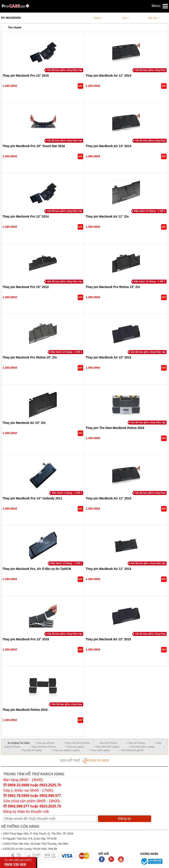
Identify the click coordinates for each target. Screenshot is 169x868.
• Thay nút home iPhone (43, 747)
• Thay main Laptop (100, 750)
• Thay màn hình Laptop (106, 747)
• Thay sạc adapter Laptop (65, 750)
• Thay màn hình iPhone (77, 743)
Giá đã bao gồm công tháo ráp (65, 70)
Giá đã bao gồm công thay (150, 70)
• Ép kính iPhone (108, 743)
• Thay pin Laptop (75, 747)
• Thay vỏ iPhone (136, 743)
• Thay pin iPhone (45, 743)
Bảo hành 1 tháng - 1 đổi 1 (67, 493)
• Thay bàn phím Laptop (142, 747)
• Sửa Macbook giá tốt (131, 750)
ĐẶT (80, 86)
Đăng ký (125, 819)
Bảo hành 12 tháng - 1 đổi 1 (150, 211)
